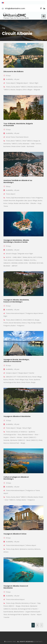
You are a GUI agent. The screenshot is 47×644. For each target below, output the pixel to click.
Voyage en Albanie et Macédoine (17, 416)
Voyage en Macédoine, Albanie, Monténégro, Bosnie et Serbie (16, 241)
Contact (39, 642)
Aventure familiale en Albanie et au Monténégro (18, 181)
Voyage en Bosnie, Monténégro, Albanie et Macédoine (16, 361)
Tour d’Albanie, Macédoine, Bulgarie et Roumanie (18, 125)
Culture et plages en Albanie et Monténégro (16, 478)
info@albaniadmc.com (15, 8)
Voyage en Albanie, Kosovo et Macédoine (16, 587)
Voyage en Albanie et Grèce (15, 534)
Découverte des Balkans (13, 72)
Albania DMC (11, 642)
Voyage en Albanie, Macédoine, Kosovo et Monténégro (16, 301)
